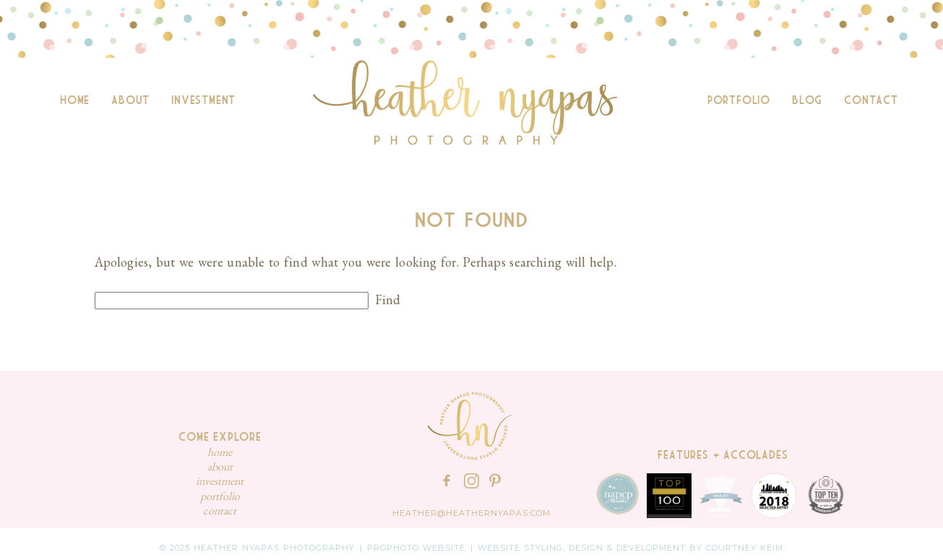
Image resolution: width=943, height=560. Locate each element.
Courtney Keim (745, 548)
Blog (807, 100)
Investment (203, 100)
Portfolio (739, 100)
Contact (871, 100)
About (130, 100)
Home (75, 100)
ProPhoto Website (416, 548)
